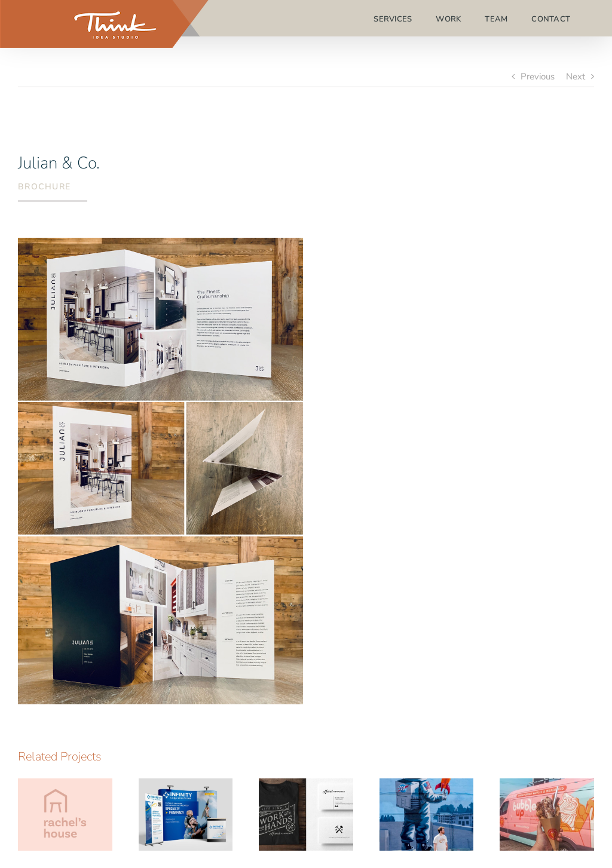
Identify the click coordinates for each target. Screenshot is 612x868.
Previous (538, 76)
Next (576, 76)
